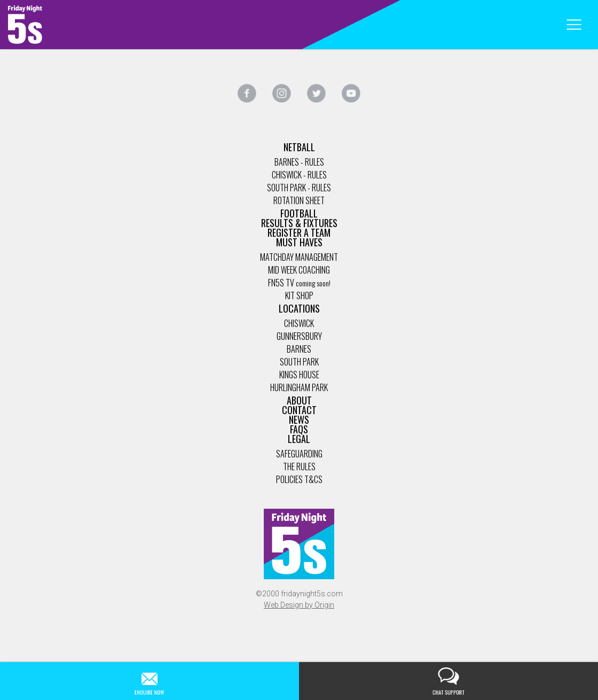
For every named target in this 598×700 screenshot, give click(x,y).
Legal (299, 439)
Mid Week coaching (299, 270)
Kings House (299, 375)
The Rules (299, 466)
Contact (299, 410)
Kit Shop (299, 295)
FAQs (299, 429)
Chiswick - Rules (299, 175)
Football (299, 213)
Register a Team (299, 232)
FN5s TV (281, 283)
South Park (299, 362)
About (299, 400)
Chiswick (299, 323)
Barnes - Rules (299, 162)
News (299, 419)
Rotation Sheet (299, 200)
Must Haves (299, 242)
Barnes (299, 349)
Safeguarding (299, 454)
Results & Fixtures (299, 223)
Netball (299, 147)
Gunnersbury (299, 336)
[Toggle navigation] (574, 25)
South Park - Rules (299, 188)
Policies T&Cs (299, 479)
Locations (299, 308)
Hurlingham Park (299, 387)
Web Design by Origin (299, 605)
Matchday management (299, 257)
